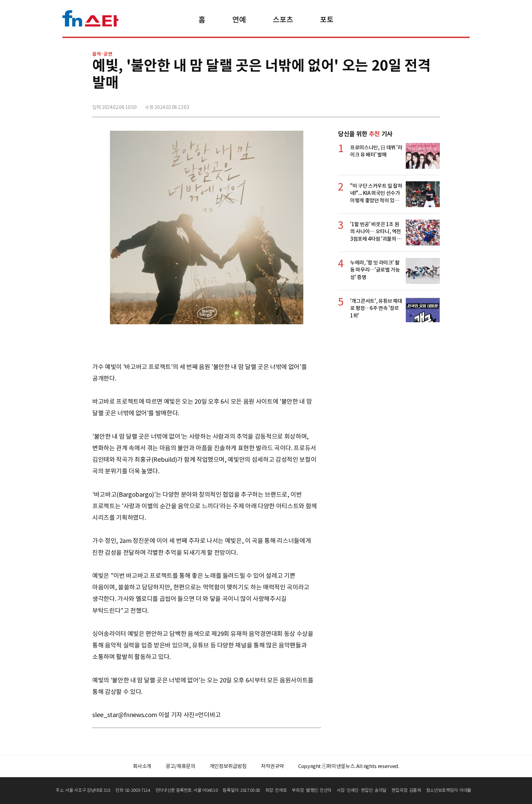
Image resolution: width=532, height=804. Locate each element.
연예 (239, 20)
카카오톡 (419, 104)
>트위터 (404, 104)
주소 (434, 104)
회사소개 (142, 766)
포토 (327, 20)
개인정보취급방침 (228, 766)
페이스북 (389, 104)
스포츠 (283, 20)
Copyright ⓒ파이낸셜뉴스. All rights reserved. (349, 766)
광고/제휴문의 (180, 766)
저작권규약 (272, 766)
